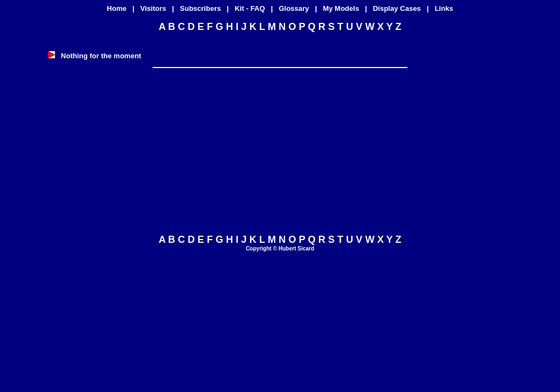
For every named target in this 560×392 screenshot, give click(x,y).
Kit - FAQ (250, 8)
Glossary (294, 8)
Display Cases (397, 8)
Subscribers (200, 8)
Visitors (153, 8)
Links (444, 8)
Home (117, 8)
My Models (341, 8)
